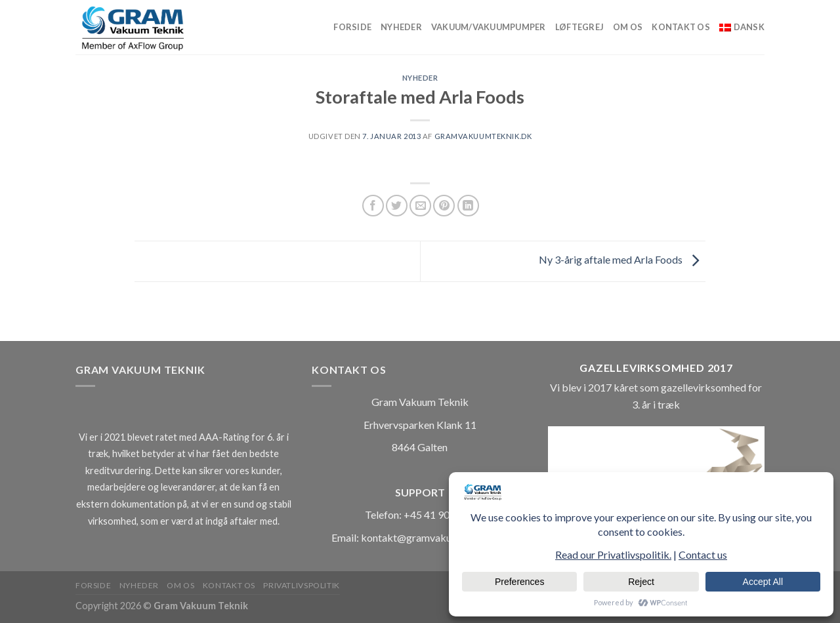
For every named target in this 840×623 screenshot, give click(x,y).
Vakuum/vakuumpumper (489, 27)
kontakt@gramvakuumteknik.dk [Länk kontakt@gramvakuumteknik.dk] (434, 537)
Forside (352, 27)
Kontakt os (681, 27)
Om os (628, 27)
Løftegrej (579, 27)
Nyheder (401, 27)
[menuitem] (742, 27)
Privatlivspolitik (301, 585)
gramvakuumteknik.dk (483, 136)
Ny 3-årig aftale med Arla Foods (622, 260)
